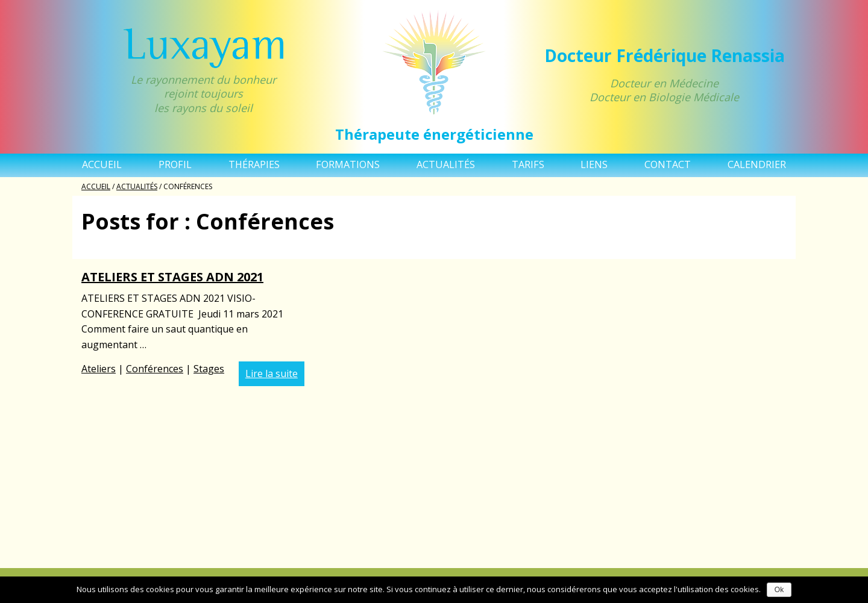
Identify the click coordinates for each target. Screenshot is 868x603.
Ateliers (99, 369)
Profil (175, 164)
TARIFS (528, 164)
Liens (594, 164)
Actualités (446, 164)
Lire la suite (272, 373)
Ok (779, 590)
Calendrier (757, 164)
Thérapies (254, 164)
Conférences (155, 369)
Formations (348, 164)
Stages (209, 369)
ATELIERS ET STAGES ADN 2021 (172, 277)
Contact (668, 164)
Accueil (102, 164)
